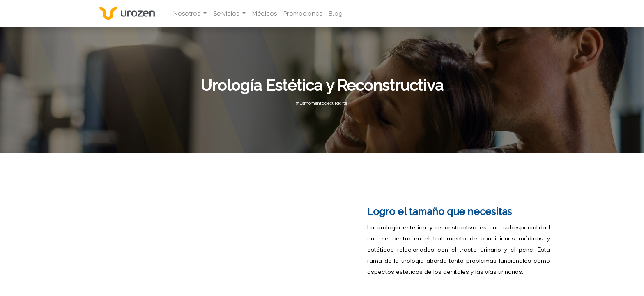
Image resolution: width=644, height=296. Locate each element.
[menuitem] (264, 14)
